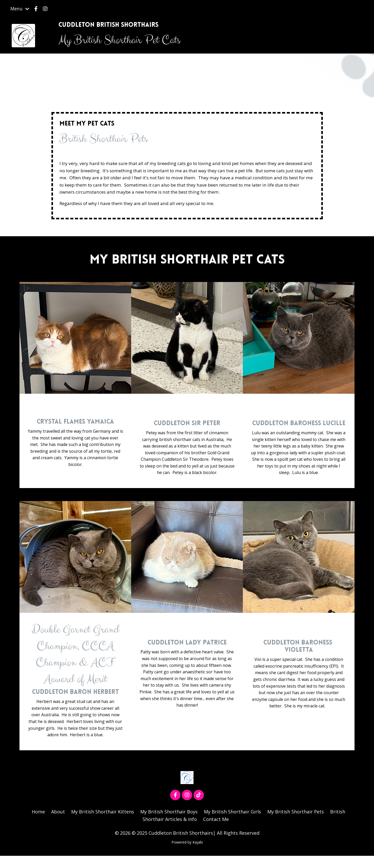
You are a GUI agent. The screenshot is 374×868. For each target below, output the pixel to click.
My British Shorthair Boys (169, 824)
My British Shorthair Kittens (102, 824)
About (58, 824)
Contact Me (216, 831)
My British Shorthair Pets (296, 824)
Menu (20, 9)
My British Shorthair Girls (233, 824)
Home (38, 824)
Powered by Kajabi (187, 854)
